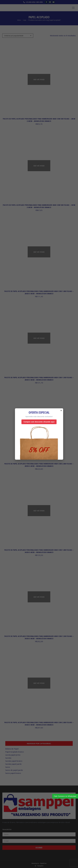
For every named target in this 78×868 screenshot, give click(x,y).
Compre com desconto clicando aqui (39, 422)
